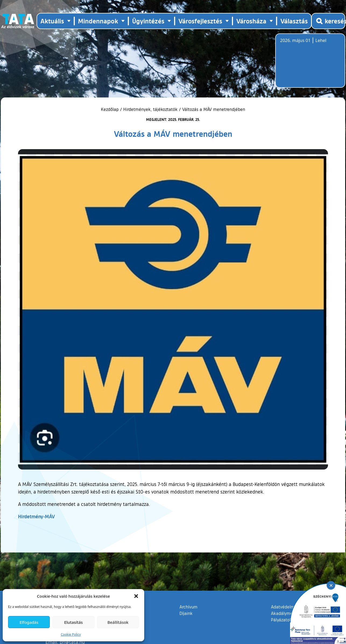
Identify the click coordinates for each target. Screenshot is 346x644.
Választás (294, 21)
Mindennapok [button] (98, 21)
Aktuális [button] (52, 21)
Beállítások (118, 622)
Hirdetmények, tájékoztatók (150, 109)
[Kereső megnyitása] (328, 21)
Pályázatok (281, 620)
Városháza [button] (251, 21)
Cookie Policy (71, 634)
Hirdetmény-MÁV (36, 516)
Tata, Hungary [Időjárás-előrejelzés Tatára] (310, 64)
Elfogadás (29, 622)
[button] (136, 596)
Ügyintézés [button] (148, 21)
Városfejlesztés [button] (200, 21)
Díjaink (186, 613)
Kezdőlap (110, 109)
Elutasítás (73, 622)
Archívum (188, 607)
